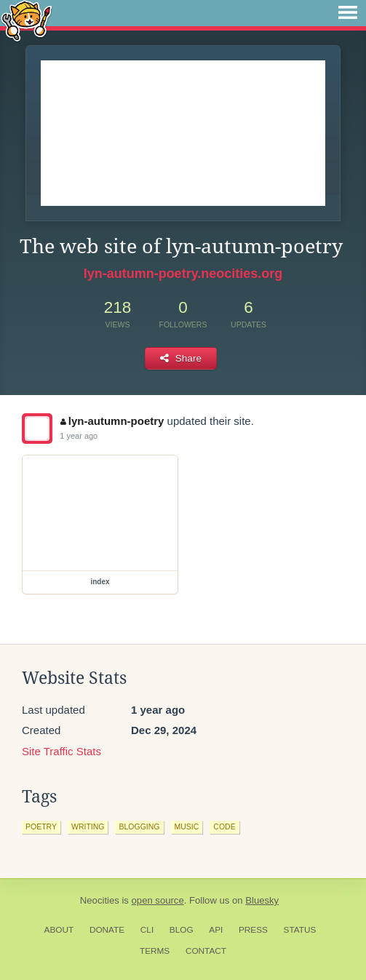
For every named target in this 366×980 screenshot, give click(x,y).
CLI (147, 930)
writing (88, 826)
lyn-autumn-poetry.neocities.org (183, 274)
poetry (41, 826)
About (59, 930)
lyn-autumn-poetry (112, 421)
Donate (107, 930)
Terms (155, 951)
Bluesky (262, 900)
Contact (206, 951)
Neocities (100, 900)
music (187, 826)
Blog (182, 930)
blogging (139, 826)
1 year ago (79, 436)
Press (253, 930)
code (224, 826)
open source (158, 900)
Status (300, 930)
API (216, 930)
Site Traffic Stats (61, 751)
